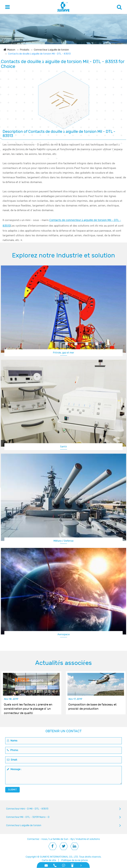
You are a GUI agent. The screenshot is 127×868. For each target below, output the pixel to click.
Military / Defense (63, 541)
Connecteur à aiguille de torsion (51, 50)
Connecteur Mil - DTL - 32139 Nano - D (28, 817)
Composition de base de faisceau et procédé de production (92, 707)
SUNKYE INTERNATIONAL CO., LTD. (59, 857)
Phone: (13, 750)
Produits (25, 50)
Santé (63, 447)
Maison (11, 50)
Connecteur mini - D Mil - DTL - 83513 (27, 809)
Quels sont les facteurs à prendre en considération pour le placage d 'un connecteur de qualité (28, 707)
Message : (14, 769)
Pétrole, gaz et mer (63, 353)
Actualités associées (63, 663)
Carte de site (49, 860)
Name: (12, 741)
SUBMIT (12, 790)
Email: (12, 760)
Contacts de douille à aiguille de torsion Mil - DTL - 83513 (39, 54)
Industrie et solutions (88, 839)
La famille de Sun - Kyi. (62, 839)
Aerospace (64, 634)
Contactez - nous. (37, 839)
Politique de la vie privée (74, 860)
